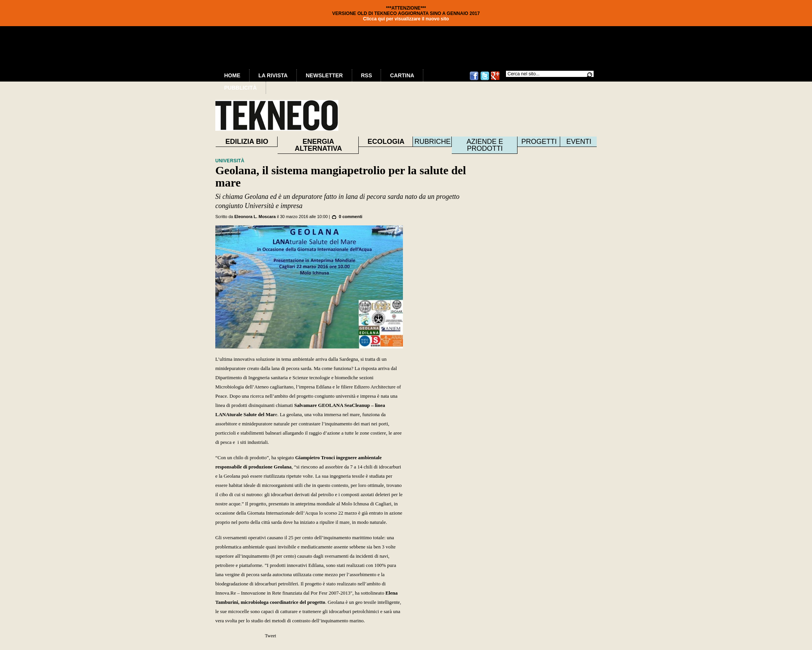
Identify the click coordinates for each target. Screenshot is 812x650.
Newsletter (324, 75)
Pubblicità (240, 88)
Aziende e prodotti (485, 145)
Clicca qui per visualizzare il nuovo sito (406, 19)
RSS (367, 75)
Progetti (539, 142)
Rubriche (433, 142)
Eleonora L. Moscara (255, 217)
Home (232, 75)
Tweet (270, 636)
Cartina (402, 75)
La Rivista (273, 75)
